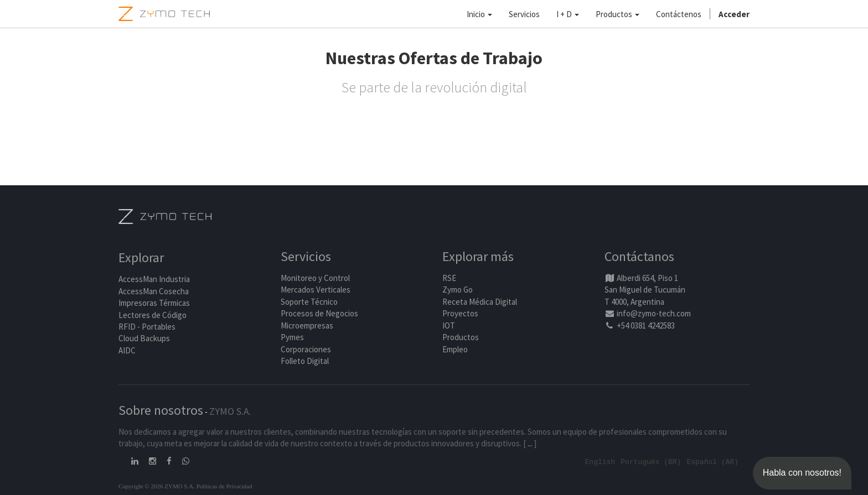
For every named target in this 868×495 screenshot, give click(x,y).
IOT (449, 325)
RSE (449, 278)
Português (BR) (651, 461)
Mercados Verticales (316, 290)
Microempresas (307, 325)
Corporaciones (306, 349)
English (600, 461)
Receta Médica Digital (480, 302)
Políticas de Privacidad (224, 486)
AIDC (127, 350)
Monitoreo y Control (315, 278)
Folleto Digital (306, 361)
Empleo (455, 349)
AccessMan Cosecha (154, 291)
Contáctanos (639, 257)
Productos (461, 337)
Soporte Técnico (309, 302)
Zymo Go (458, 290)
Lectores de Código (153, 315)
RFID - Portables (147, 327)
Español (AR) (712, 461)
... (530, 443)
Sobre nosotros (161, 410)
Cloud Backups (144, 339)
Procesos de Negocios (319, 314)
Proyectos (460, 314)
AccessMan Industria (154, 280)
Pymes (292, 337)
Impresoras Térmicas (154, 303)
